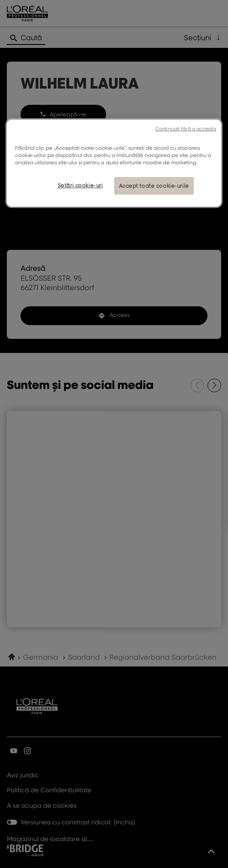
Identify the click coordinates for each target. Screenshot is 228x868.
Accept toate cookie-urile (154, 185)
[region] (114, 163)
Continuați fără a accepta (186, 129)
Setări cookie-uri (80, 185)
